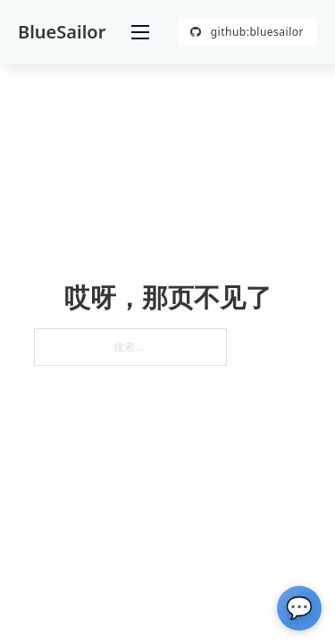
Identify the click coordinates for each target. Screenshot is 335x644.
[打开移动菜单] (140, 32)
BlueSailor (62, 32)
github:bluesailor (247, 32)
